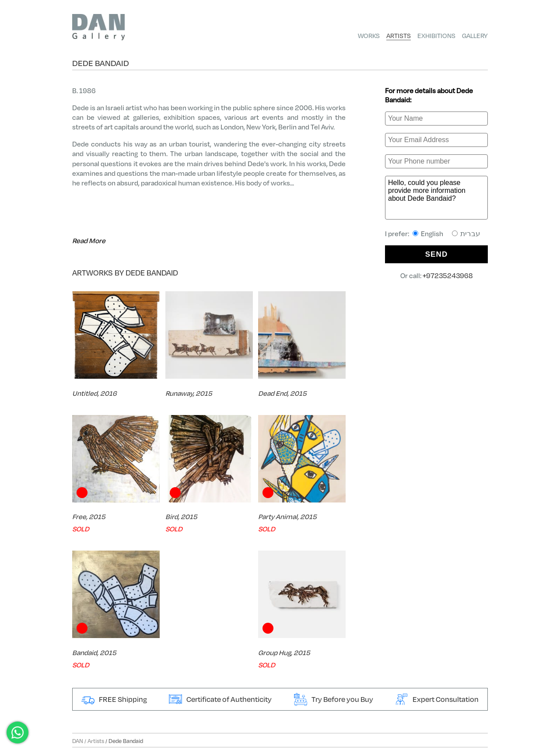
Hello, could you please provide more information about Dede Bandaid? (436, 198)
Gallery (475, 35)
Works (369, 35)
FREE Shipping (114, 699)
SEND (437, 254)
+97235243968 (448, 275)
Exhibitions (436, 35)
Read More (89, 240)
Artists (399, 35)
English (428, 233)
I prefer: (433, 233)
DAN (78, 741)
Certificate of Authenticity (220, 699)
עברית (466, 233)
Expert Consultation (437, 699)
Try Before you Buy (334, 699)
